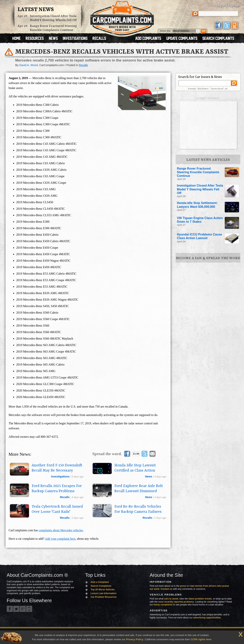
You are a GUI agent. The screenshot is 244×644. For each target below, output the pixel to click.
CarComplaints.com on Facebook (10, 609)
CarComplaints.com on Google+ (23, 609)
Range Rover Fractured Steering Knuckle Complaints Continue (53, 28)
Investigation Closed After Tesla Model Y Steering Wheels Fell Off (53, 18)
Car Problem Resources (104, 597)
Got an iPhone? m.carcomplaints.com (29, 609)
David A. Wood (28, 65)
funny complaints (163, 605)
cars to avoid (171, 599)
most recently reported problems (176, 602)
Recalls (83, 65)
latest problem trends (200, 599)
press (183, 586)
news (149, 477)
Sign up (233, 5)
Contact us (167, 589)
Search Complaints (101, 586)
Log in (221, 5)
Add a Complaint (100, 582)
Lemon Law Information (103, 593)
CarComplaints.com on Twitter (16, 609)
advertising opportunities (207, 618)
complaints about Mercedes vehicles (61, 530)
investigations (60, 477)
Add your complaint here (60, 539)
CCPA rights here (201, 639)
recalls (65, 497)
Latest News (36, 10)
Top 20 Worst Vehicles (103, 590)
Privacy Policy (135, 639)
